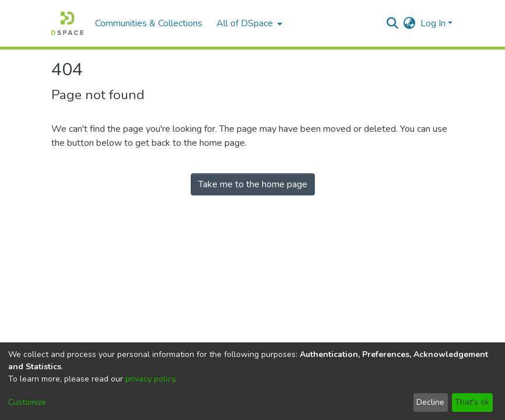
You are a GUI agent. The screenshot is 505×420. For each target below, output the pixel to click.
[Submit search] (393, 23)
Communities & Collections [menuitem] (149, 23)
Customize (27, 402)
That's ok (472, 402)
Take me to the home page (253, 184)
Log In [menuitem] (433, 23)
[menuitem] (248, 23)
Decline (430, 402)
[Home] (67, 23)
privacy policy (150, 379)
